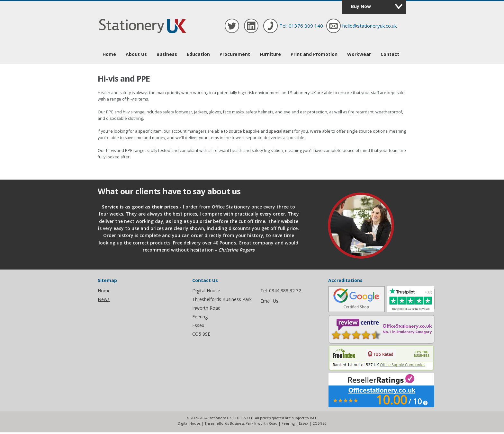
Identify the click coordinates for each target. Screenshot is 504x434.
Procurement (235, 54)
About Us (136, 54)
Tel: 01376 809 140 (301, 26)
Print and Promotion (314, 54)
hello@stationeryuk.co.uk (369, 26)
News (104, 299)
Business (167, 54)
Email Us (269, 301)
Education (198, 54)
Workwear (359, 54)
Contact (390, 54)
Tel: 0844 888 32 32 (281, 291)
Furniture (270, 54)
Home (109, 54)
